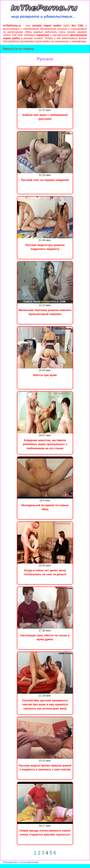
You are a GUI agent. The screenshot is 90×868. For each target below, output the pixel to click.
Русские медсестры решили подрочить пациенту (45, 247)
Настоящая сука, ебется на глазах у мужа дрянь (45, 637)
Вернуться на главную (18, 49)
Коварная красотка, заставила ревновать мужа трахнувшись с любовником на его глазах (45, 444)
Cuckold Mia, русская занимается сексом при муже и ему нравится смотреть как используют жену (45, 704)
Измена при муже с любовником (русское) (45, 117)
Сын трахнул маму (30, 866)
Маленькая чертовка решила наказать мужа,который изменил (45, 312)
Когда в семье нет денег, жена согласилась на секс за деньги (45, 572)
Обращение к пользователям (21, 862)
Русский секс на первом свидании (45, 180)
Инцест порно (52, 866)
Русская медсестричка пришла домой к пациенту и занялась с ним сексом (45, 767)
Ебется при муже (45, 375)
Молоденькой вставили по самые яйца (45, 507)
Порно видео (8, 866)
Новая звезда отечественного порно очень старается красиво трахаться (45, 832)
